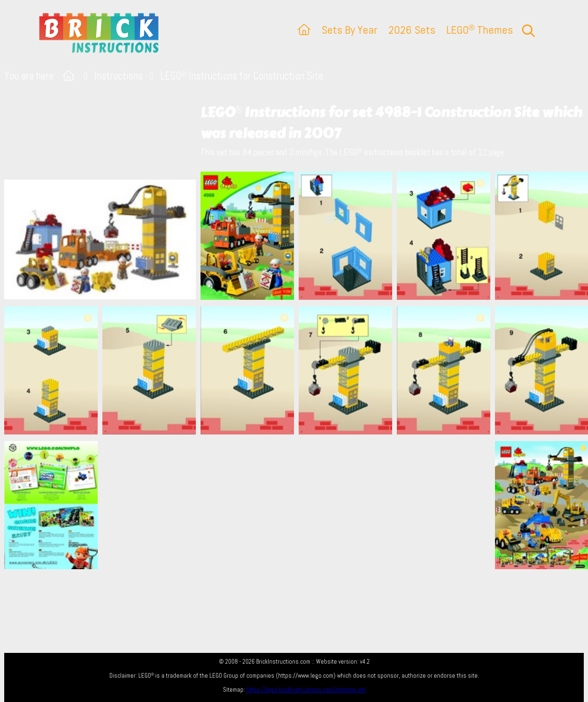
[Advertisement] (299, 505)
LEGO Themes (480, 30)
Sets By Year (349, 30)
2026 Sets (412, 30)
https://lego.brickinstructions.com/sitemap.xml (306, 690)
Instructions (118, 76)
